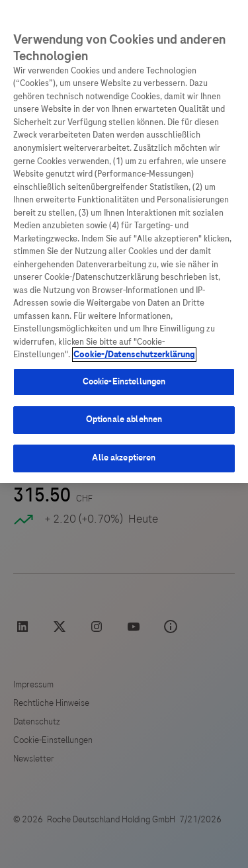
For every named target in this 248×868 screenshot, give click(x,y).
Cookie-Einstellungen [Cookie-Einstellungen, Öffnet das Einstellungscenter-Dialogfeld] (124, 382)
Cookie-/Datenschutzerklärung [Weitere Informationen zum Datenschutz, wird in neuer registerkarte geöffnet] (134, 355)
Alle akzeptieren (124, 458)
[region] (124, 241)
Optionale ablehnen (124, 419)
